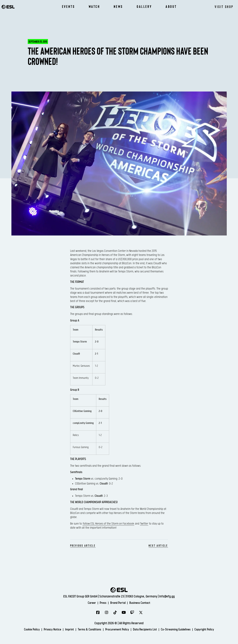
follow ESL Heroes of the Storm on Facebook (108, 524)
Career (90, 603)
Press (102, 603)
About (171, 7)
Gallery (144, 7)
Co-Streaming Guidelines (179, 630)
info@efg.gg (167, 596)
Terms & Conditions (88, 630)
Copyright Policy (210, 630)
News (118, 7)
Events (69, 7)
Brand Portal (118, 603)
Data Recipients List (146, 630)
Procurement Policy (117, 630)
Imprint (66, 630)
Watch (94, 7)
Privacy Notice (48, 630)
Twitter (144, 524)
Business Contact (142, 603)
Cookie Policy (27, 630)
